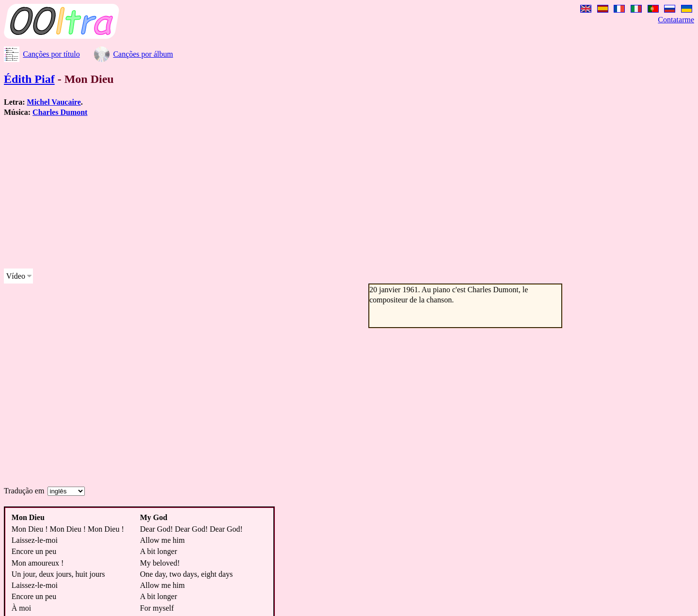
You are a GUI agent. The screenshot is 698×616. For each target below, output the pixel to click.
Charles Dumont (60, 112)
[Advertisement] (295, 193)
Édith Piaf (29, 79)
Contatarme (676, 20)
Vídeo (16, 276)
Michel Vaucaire (54, 102)
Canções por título (51, 54)
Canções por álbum (143, 54)
